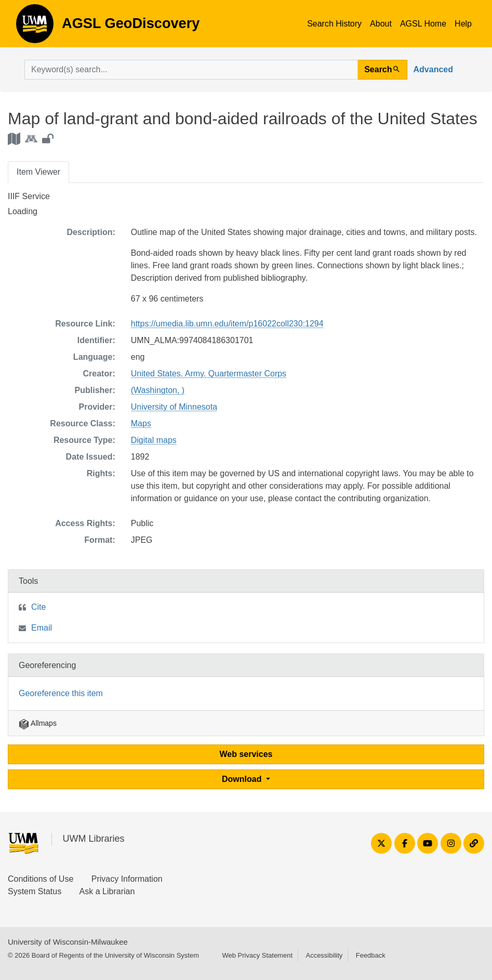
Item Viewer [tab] (38, 172)
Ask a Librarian (107, 891)
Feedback (371, 955)
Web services (246, 754)
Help (463, 24)
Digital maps (154, 440)
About (381, 24)
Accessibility (324, 955)
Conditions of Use (41, 879)
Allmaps (38, 723)
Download (243, 779)
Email (42, 628)
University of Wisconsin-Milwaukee (68, 942)
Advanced (433, 69)
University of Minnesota (174, 407)
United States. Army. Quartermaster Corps (209, 374)
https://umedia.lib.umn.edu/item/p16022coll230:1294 (227, 324)
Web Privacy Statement (257, 955)
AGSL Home (423, 24)
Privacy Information (127, 879)
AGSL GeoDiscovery (35, 27)
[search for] (191, 70)
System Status (35, 891)
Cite (38, 607)
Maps (141, 423)
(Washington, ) (158, 390)
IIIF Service (29, 196)
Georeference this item (61, 693)
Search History (334, 24)
